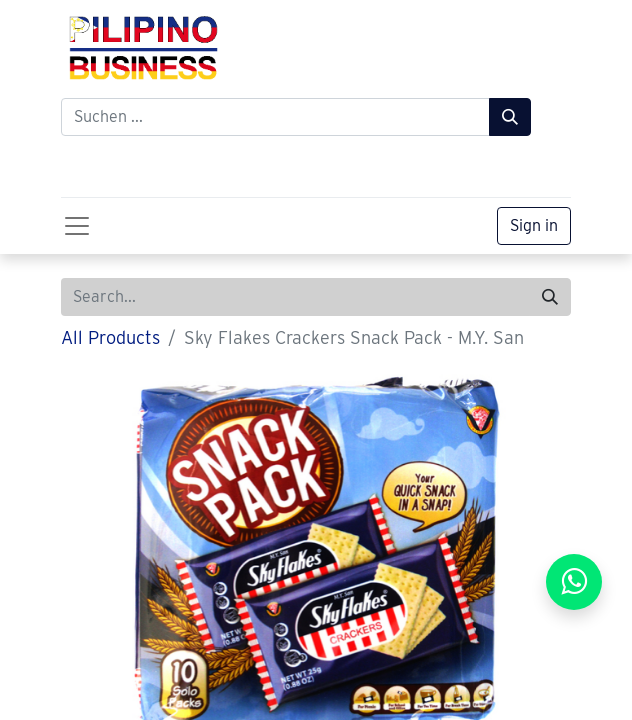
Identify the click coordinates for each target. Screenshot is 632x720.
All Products (110, 337)
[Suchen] (510, 117)
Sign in (534, 225)
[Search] (550, 297)
